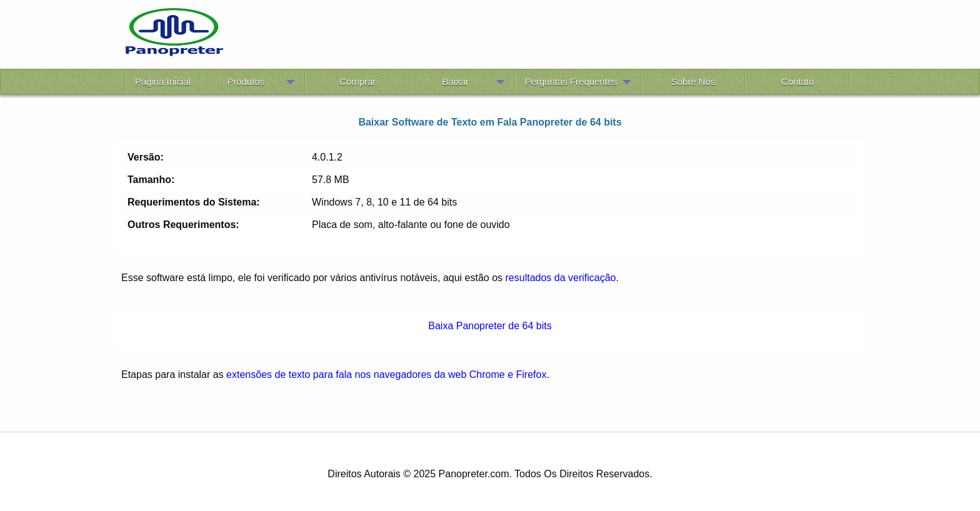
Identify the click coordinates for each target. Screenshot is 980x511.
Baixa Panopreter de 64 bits (490, 326)
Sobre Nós (693, 82)
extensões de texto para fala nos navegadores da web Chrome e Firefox (386, 375)
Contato (797, 82)
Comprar (357, 82)
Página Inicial (163, 82)
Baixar (456, 82)
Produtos (246, 82)
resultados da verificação (561, 278)
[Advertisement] (539, 36)
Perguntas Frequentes (571, 82)
